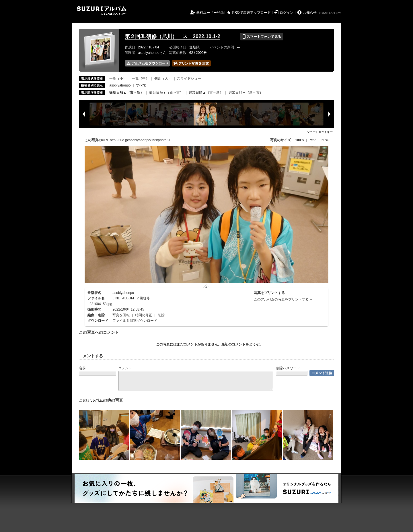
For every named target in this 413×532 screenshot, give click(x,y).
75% (313, 140)
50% (325, 140)
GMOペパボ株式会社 (331, 13)
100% (300, 140)
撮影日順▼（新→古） (166, 93)
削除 (161, 315)
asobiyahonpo (120, 85)
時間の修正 (144, 315)
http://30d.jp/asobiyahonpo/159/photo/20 (141, 140)
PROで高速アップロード (252, 13)
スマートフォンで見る (262, 37)
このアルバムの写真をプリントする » (283, 299)
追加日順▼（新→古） (246, 93)
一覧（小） (118, 78)
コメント (125, 368)
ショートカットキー (320, 132)
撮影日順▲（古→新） (126, 93)
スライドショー (189, 78)
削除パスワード (288, 368)
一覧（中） (141, 78)
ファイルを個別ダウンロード (135, 321)
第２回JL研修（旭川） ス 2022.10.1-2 (173, 36)
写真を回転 (121, 315)
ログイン (287, 13)
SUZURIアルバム (102, 11)
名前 (82, 368)
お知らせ (310, 13)
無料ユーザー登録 (210, 13)
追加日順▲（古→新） (206, 93)
